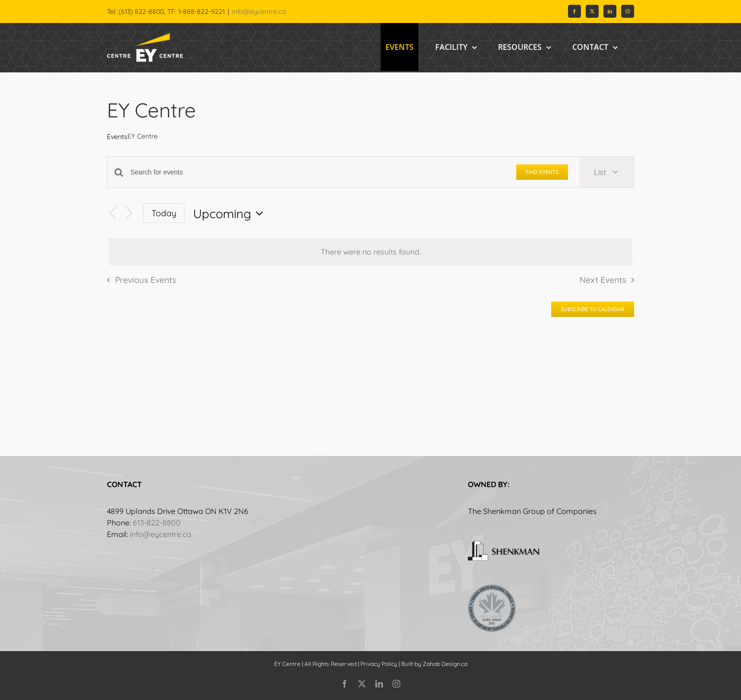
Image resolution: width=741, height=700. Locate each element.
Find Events (542, 172)
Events (117, 137)
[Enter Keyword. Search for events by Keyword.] (318, 172)
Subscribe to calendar (593, 309)
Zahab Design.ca (445, 664)
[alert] (370, 252)
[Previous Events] (113, 213)
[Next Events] (129, 213)
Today (164, 213)
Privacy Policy (379, 664)
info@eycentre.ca (259, 12)
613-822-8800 (157, 523)
